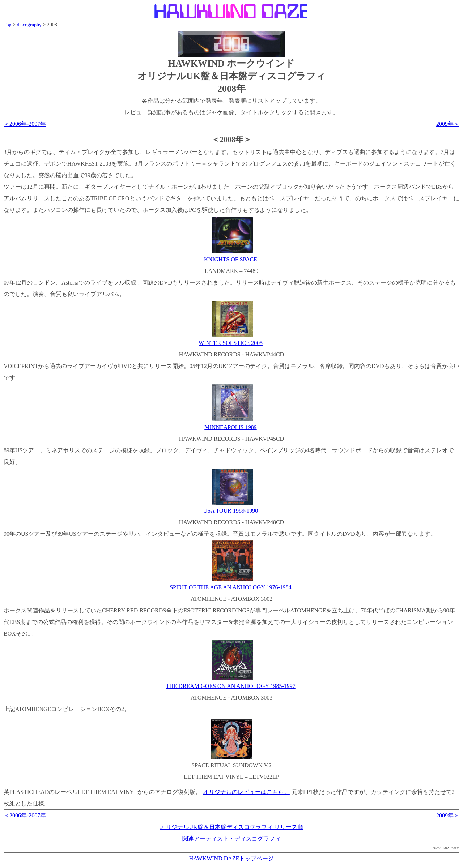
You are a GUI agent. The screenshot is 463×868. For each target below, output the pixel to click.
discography (29, 25)
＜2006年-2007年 (25, 124)
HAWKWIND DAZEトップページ (232, 858)
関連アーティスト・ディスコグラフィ (231, 839)
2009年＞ (448, 124)
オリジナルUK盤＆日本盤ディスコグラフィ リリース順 (231, 827)
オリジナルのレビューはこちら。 (246, 792)
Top (8, 25)
